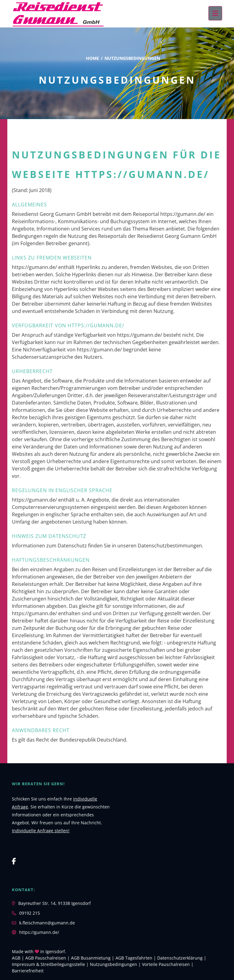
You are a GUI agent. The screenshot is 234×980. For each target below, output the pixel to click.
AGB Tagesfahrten (134, 958)
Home (92, 58)
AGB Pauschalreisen (46, 958)
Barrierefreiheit (28, 971)
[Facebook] (14, 861)
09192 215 (30, 913)
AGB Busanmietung (91, 958)
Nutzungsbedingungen (113, 964)
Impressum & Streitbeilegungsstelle (48, 964)
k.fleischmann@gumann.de (47, 923)
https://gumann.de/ (39, 932)
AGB (16, 958)
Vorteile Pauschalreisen (166, 964)
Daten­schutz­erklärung (180, 958)
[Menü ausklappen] (215, 13)
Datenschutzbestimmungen (170, 546)
